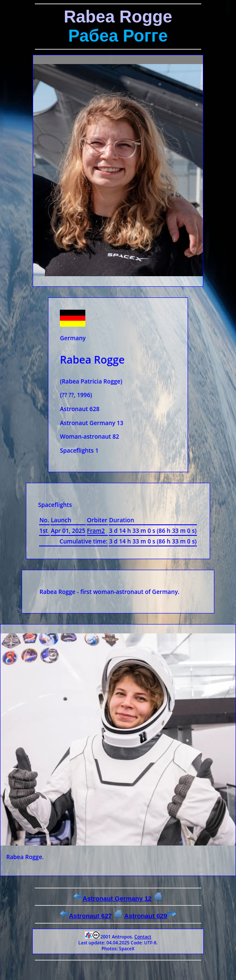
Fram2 (96, 531)
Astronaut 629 (150, 916)
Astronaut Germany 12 (112, 898)
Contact (143, 937)
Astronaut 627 (86, 916)
